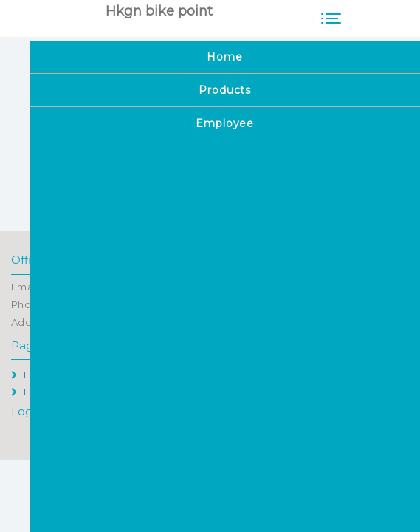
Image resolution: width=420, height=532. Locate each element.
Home (32, 375)
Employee (42, 392)
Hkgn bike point (159, 11)
